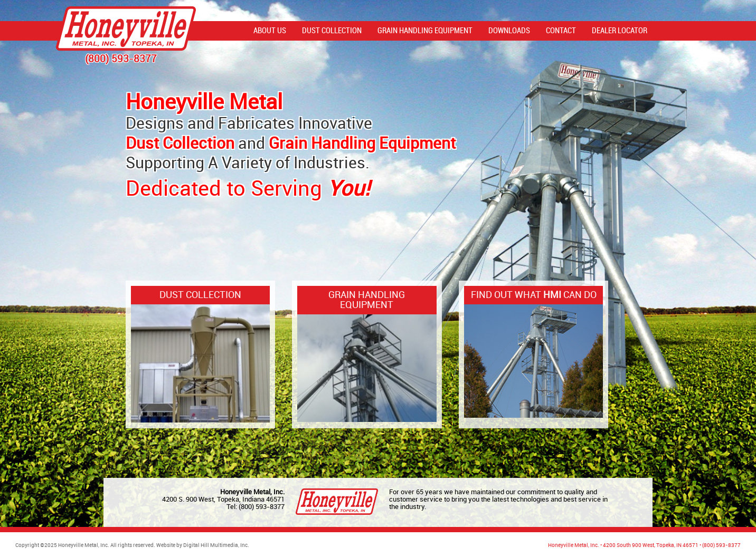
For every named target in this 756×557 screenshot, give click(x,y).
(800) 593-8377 (262, 507)
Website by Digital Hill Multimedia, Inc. (203, 546)
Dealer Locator (620, 31)
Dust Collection (332, 31)
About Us (270, 31)
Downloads (509, 31)
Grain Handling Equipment (425, 31)
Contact (561, 31)
